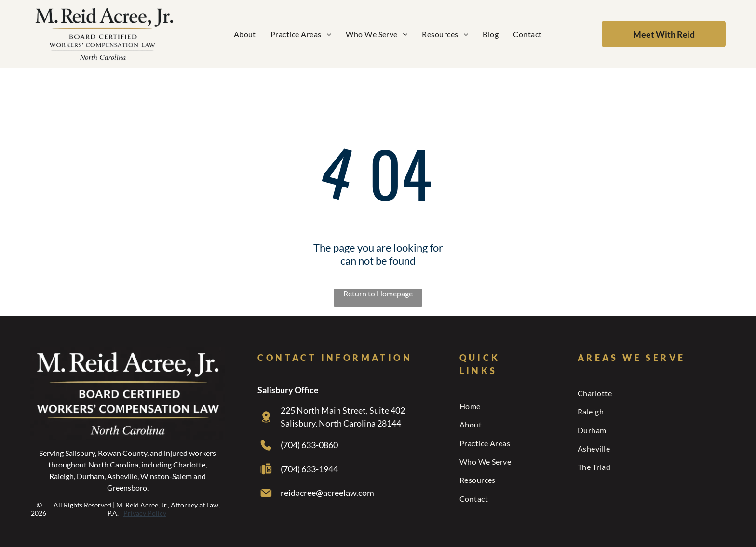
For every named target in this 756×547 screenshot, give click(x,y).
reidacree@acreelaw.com (327, 493)
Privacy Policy (145, 513)
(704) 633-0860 (309, 445)
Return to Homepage (378, 293)
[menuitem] (245, 34)
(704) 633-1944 (309, 469)
